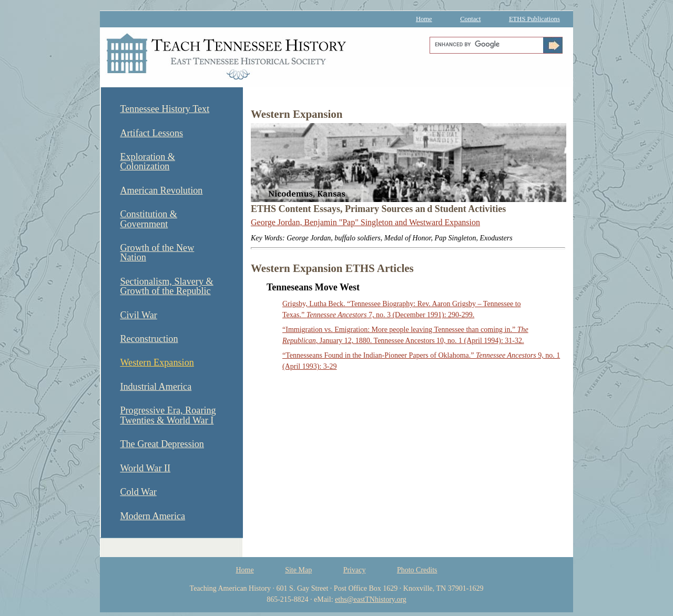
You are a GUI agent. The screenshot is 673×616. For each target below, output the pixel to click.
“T (286, 355)
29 (333, 366)
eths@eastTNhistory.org (371, 599)
